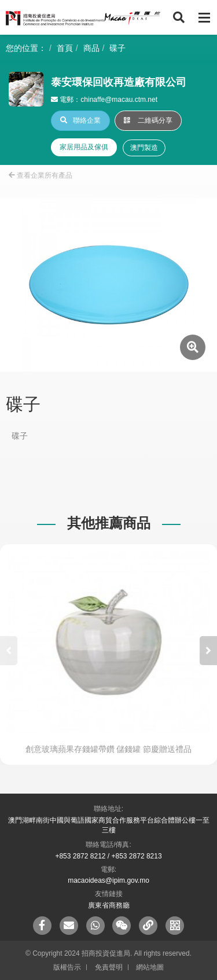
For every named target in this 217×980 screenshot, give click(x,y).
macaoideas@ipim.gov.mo (108, 880)
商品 (91, 48)
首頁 (65, 48)
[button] (208, 651)
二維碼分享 (148, 120)
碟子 (117, 48)
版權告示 (67, 967)
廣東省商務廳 (109, 905)
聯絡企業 (80, 120)
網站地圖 (150, 967)
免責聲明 (109, 967)
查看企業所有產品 (41, 175)
